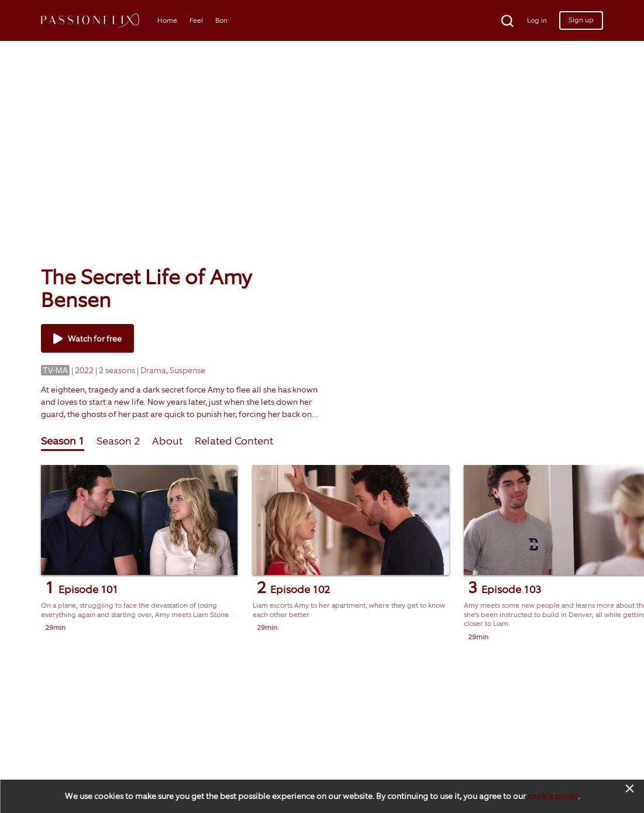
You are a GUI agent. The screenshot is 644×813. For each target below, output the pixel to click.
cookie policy (553, 796)
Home (167, 20)
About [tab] (167, 441)
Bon (221, 20)
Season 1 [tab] (63, 441)
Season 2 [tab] (118, 441)
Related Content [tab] (234, 441)
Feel (196, 20)
